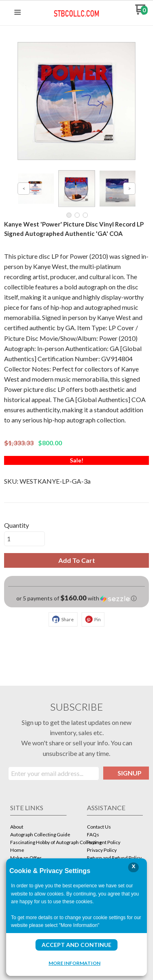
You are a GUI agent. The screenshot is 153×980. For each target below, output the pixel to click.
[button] (18, 13)
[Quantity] (24, 539)
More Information (74, 963)
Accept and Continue (76, 945)
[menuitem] (38, 828)
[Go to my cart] (141, 12)
